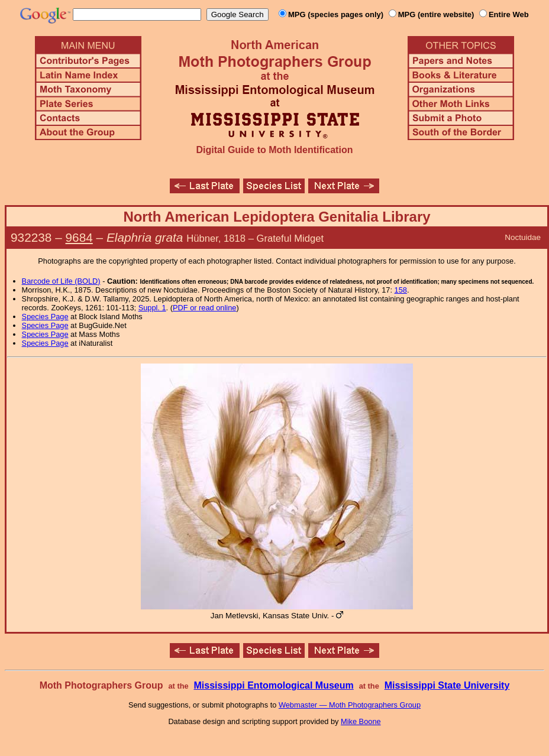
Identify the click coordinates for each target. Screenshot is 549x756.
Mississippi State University (447, 685)
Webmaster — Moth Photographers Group (350, 705)
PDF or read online (204, 308)
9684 (79, 237)
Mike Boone (361, 721)
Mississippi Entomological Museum (273, 685)
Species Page (45, 317)
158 (401, 290)
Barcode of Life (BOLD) (61, 281)
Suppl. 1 (152, 308)
